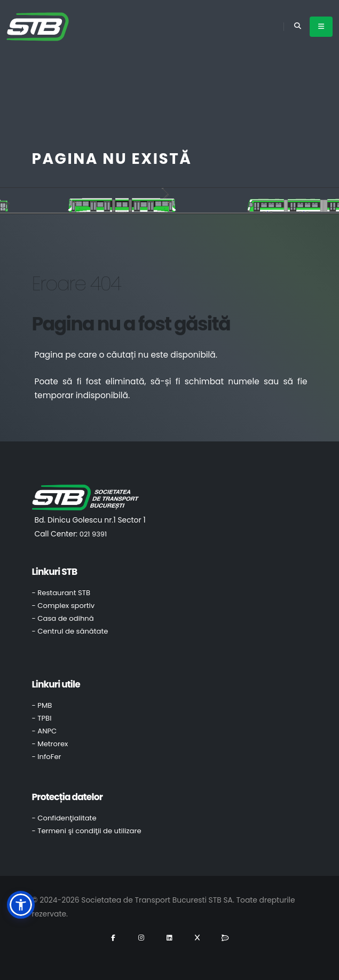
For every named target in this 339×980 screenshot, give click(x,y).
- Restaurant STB (61, 593)
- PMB (42, 705)
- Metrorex (50, 744)
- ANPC (45, 731)
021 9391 (93, 534)
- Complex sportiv (64, 606)
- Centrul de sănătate (70, 631)
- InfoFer (47, 757)
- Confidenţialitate (64, 818)
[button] (21, 905)
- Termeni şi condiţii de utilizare (87, 831)
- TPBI (42, 718)
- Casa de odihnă (63, 618)
